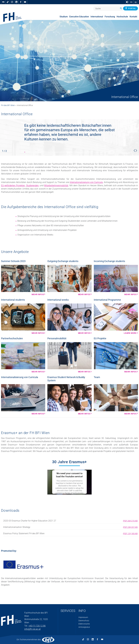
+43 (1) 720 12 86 (37, 626)
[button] (134, 150)
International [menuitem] (97, 17)
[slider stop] (69, 137)
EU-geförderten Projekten (13, 186)
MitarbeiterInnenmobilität (56, 186)
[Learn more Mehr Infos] (116, 319)
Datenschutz (84, 621)
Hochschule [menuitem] (122, 17)
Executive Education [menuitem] (79, 17)
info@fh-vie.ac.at (32, 629)
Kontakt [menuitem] (133, 17)
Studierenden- (33, 186)
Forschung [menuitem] (110, 17)
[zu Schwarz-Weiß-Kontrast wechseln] (127, 2)
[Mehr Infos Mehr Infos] (23, 280)
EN (131, 2)
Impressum (83, 617)
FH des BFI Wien (8, 105)
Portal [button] (131, 8)
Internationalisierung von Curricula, (86, 182)
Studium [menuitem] (64, 17)
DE (136, 2)
